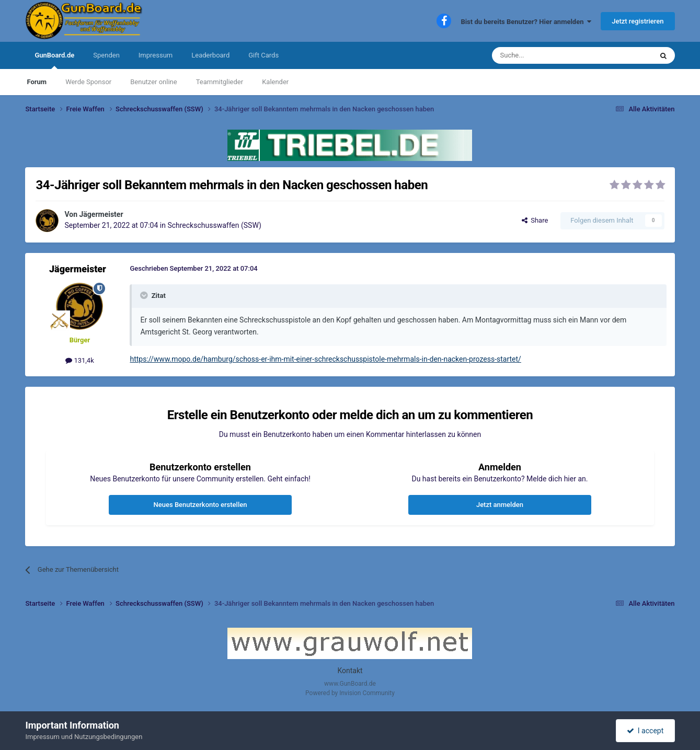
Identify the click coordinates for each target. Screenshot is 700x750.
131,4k (80, 360)
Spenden (106, 55)
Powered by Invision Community (350, 693)
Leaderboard (210, 55)
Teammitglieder (220, 82)
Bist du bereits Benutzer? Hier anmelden (526, 22)
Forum (37, 82)
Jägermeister (101, 214)
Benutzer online (153, 82)
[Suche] (547, 55)
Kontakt (350, 671)
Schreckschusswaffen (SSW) (214, 225)
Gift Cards (263, 55)
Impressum (156, 55)
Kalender (275, 82)
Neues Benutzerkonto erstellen (200, 505)
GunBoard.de (54, 60)
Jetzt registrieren (638, 21)
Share (535, 220)
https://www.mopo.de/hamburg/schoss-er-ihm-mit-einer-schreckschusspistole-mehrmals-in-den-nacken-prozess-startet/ (325, 359)
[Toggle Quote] (145, 295)
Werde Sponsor (88, 82)
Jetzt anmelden (500, 505)
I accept (645, 731)
